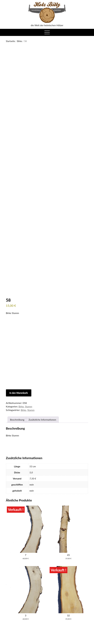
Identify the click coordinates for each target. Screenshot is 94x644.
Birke (20, 41)
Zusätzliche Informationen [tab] (42, 420)
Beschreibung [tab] (17, 420)
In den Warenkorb (19, 393)
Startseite (11, 41)
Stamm (29, 406)
